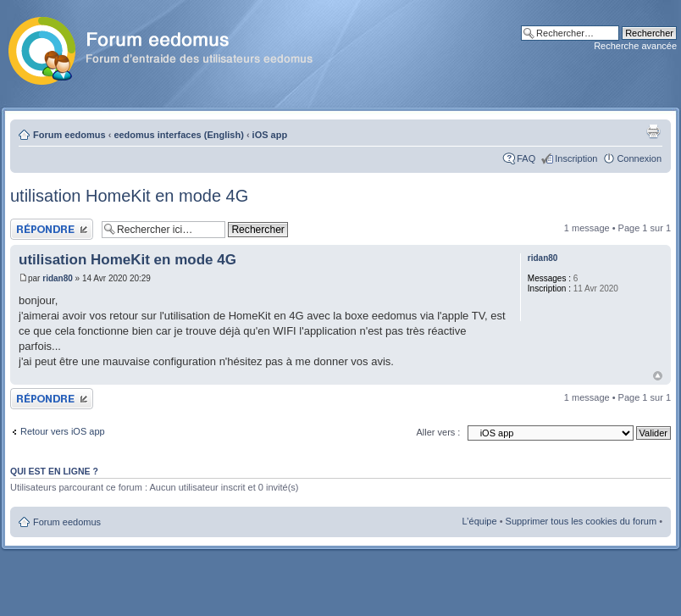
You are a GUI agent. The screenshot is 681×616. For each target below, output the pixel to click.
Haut (658, 376)
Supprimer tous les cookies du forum (581, 521)
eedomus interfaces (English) (178, 135)
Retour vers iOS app (63, 431)
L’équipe (480, 521)
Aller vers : (438, 432)
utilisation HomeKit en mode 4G (129, 196)
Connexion (639, 158)
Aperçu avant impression (653, 131)
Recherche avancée (635, 46)
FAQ (526, 158)
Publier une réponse (52, 229)
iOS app (270, 135)
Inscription (576, 158)
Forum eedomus (69, 135)
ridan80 (58, 278)
